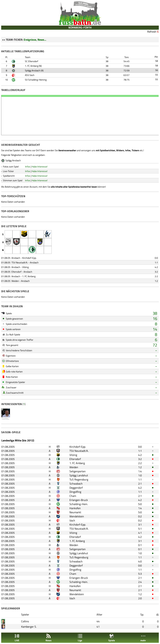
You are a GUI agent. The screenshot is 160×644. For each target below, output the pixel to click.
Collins (25, 621)
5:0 (140, 504)
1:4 (140, 471)
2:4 (140, 582)
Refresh (152, 32)
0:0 (156, 258)
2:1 (140, 484)
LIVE (17, 638)
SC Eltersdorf (32, 61)
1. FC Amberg (32, 66)
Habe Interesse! (40, 167)
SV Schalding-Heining (36, 80)
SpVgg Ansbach (33, 70)
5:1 (140, 529)
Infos (28, 167)
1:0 (140, 475)
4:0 (140, 561)
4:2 (156, 267)
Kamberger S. (29, 627)
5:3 (140, 574)
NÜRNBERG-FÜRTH (80, 27)
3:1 (140, 525)
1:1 (156, 262)
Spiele (112, 638)
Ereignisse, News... (35, 40)
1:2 (156, 281)
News (49, 638)
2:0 (140, 598)
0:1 (140, 545)
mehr (143, 638)
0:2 (140, 516)
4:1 (140, 533)
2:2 (156, 276)
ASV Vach (30, 75)
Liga (80, 638)
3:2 (156, 272)
